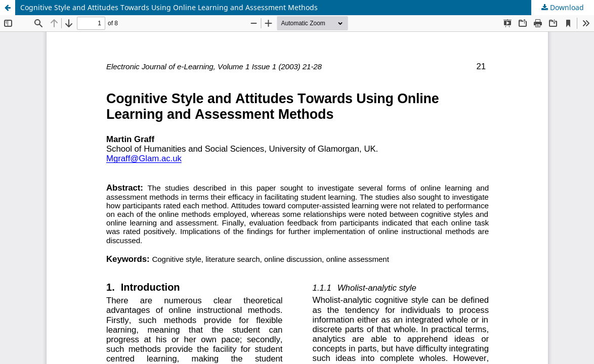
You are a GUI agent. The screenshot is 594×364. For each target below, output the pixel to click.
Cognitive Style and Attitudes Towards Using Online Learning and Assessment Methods (169, 7)
